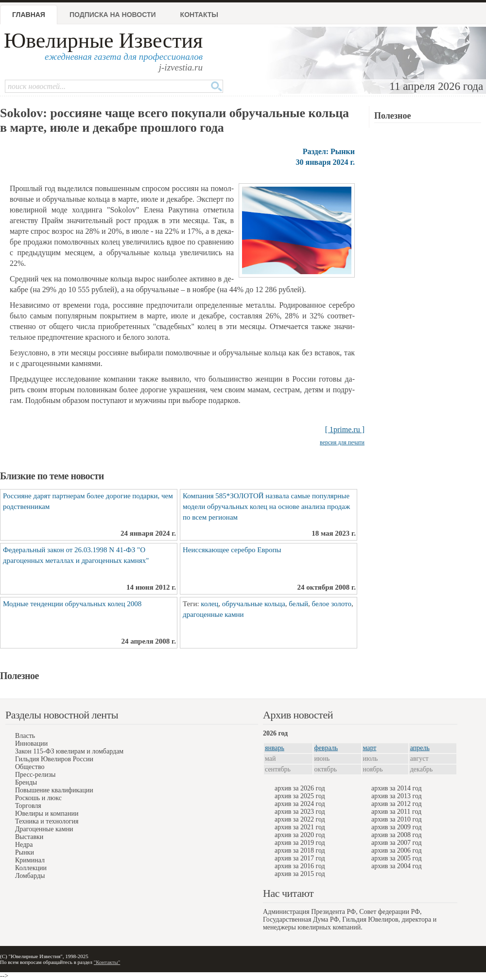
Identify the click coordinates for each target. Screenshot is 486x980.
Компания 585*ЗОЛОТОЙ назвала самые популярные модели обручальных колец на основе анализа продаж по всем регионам (266, 507)
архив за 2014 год (397, 788)
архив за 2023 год (300, 812)
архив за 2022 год (300, 819)
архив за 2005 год (397, 858)
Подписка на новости (113, 15)
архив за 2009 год (397, 827)
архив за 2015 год (300, 874)
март (370, 748)
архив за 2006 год (397, 850)
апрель (420, 748)
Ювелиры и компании (47, 814)
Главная (29, 15)
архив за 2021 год (300, 827)
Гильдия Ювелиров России (54, 759)
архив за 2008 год (397, 835)
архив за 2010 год (397, 819)
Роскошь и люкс (38, 798)
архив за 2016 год (300, 866)
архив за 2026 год (300, 788)
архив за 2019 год (300, 843)
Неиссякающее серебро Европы (232, 550)
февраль (326, 748)
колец (209, 604)
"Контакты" (107, 962)
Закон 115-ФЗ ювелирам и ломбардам (69, 751)
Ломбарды (30, 876)
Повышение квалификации (54, 790)
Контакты (199, 15)
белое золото (332, 604)
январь (275, 748)
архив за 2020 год (300, 835)
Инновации (31, 744)
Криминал (30, 860)
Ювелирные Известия (103, 41)
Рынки (25, 852)
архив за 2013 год (397, 796)
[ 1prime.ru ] (345, 429)
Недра (24, 845)
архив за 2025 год (300, 796)
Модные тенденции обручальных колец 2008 (72, 604)
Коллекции (31, 868)
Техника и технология (47, 821)
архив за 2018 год (300, 850)
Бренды (26, 782)
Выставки (29, 837)
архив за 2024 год (300, 804)
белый (298, 604)
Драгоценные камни (44, 829)
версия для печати (342, 442)
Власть (25, 736)
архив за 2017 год (300, 858)
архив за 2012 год (397, 804)
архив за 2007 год (397, 843)
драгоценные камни (213, 614)
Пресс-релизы (35, 775)
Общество (30, 767)
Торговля (28, 806)
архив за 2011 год (396, 812)
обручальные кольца (254, 604)
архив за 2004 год (397, 866)
